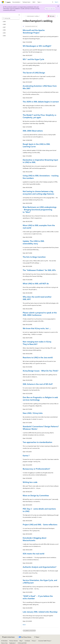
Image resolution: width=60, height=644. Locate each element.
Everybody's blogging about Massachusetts (35, 539)
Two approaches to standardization (37, 442)
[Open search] (53, 2)
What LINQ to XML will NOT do (36, 283)
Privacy (34, 641)
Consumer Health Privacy (44, 641)
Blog (21, 641)
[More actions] (57, 16)
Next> (24, 625)
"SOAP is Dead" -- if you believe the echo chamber (38, 597)
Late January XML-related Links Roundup (40, 612)
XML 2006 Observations (33, 131)
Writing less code (30, 482)
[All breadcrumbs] (24, 16)
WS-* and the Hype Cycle (33, 59)
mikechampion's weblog (33, 16)
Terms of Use (4, 643)
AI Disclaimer (4, 641)
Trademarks (12, 643)
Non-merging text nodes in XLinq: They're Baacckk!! (37, 343)
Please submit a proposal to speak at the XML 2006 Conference (40, 314)
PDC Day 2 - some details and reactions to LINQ (39, 510)
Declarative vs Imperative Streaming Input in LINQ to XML (40, 161)
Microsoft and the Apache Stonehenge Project (34, 31)
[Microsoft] (3, 2)
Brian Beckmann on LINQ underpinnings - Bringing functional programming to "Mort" (40, 209)
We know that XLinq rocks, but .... (37, 328)
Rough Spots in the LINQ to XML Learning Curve (36, 145)
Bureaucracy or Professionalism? (36, 469)
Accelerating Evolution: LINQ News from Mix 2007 (40, 87)
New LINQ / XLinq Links (33, 413)
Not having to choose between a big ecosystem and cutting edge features (38, 193)
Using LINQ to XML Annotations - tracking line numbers (41, 177)
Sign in (56, 2)
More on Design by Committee (36, 495)
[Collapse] (19, 15)
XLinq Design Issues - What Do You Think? (41, 371)
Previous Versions (14, 641)
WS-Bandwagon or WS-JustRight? (37, 46)
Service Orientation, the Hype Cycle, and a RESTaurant (40, 581)
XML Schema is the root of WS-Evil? (38, 384)
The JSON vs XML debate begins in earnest (41, 102)
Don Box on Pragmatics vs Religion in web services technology (40, 399)
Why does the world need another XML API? (37, 298)
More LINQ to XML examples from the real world (39, 226)
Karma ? (26, 455)
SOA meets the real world (33, 554)
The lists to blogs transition (34, 257)
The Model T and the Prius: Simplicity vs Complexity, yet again (39, 116)
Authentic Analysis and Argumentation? (40, 567)
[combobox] (11, 18)
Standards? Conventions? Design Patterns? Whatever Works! (41, 428)
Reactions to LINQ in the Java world (38, 357)
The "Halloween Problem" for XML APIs (39, 270)
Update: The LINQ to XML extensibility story (34, 242)
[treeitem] (11, 22)
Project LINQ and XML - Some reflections (40, 524)
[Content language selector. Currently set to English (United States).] (8, 637)
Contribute (27, 641)
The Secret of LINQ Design (34, 73)
